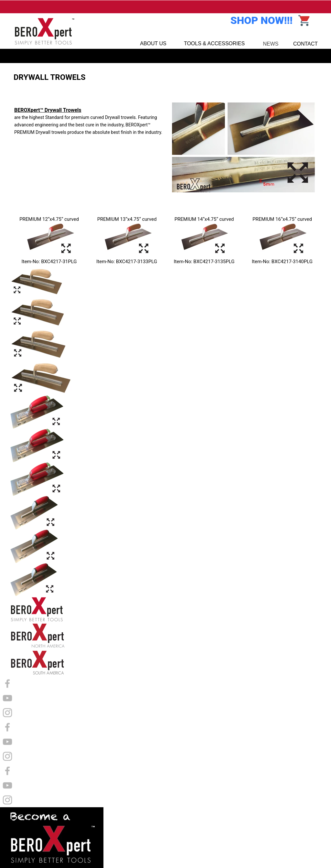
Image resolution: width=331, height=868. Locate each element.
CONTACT (305, 44)
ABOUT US (153, 43)
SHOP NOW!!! (262, 20)
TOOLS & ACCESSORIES (214, 43)
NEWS (271, 44)
